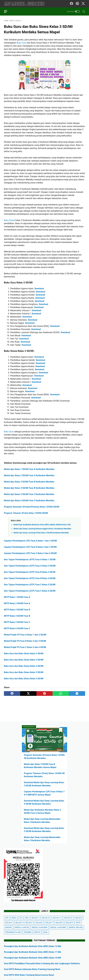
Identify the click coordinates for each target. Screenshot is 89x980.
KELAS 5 (29, 923)
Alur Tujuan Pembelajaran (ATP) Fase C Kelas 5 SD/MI (30, 585)
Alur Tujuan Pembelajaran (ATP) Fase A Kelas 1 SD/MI (30, 560)
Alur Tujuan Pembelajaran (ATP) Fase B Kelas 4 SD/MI (30, 578)
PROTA (37, 932)
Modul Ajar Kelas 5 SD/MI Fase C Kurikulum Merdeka (29, 494)
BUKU (14, 918)
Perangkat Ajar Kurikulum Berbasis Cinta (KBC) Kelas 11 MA (33, 952)
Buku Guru (21, 43)
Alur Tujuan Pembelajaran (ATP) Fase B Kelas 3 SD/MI (30, 572)
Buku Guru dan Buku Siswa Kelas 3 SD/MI (24, 660)
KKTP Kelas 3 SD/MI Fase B (17, 610)
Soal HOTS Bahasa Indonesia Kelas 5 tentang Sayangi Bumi (32, 969)
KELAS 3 (9, 923)
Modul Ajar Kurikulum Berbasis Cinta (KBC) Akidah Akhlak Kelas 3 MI (42, 525)
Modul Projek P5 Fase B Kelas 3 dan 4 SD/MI (25, 641)
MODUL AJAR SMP (58, 927)
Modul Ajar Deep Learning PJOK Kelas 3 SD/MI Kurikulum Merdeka (41, 533)
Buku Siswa (9, 220)
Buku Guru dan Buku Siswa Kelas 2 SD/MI (24, 653)
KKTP (78, 923)
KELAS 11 (57, 918)
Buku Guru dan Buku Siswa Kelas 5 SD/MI (24, 672)
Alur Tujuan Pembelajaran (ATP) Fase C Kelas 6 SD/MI (30, 591)
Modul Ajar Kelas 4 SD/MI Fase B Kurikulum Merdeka (29, 488)
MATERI (8, 927)
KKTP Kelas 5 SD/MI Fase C (17, 622)
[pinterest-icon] (77, 4)
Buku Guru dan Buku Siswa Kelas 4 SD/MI (24, 666)
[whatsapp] (61, 693)
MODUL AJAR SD (22, 927)
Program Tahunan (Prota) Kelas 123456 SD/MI (26, 513)
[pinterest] (45, 693)
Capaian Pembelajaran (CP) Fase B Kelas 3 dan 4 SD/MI (30, 547)
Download (39, 289)
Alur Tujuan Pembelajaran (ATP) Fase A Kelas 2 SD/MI (30, 566)
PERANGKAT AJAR (13, 932)
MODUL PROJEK (76, 927)
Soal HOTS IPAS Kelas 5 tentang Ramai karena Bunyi (29, 975)
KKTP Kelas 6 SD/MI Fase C (17, 628)
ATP (7, 918)
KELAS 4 (19, 923)
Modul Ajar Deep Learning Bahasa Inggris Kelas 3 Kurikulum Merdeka (42, 529)
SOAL (46, 932)
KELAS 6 (39, 923)
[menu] (7, 11)
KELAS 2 (79, 918)
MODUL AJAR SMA (40, 927)
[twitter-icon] (83, 4)
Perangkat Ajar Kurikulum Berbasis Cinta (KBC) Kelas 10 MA (33, 958)
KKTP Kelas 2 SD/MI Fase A (17, 603)
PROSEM (28, 932)
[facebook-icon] (71, 4)
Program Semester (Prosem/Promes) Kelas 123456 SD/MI (32, 507)
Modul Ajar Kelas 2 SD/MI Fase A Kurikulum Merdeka (29, 475)
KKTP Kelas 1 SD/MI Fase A (17, 597)
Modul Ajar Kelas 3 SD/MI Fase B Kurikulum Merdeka (29, 482)
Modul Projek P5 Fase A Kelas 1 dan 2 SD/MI (25, 635)
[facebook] (12, 693)
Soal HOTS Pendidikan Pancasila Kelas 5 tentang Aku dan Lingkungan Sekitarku (42, 963)
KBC (27, 918)
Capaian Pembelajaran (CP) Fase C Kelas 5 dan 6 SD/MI (30, 553)
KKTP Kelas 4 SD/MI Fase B (17, 616)
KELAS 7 (49, 923)
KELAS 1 (35, 918)
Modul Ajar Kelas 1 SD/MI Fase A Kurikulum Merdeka (29, 469)
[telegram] (77, 693)
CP (21, 918)
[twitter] (28, 693)
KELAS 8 (59, 923)
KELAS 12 (68, 918)
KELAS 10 (46, 918)
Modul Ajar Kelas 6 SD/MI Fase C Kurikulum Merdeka (29, 501)
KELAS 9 (69, 923)
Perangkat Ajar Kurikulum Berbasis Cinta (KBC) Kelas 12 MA (33, 946)
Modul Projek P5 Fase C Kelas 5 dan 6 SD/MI (25, 647)
